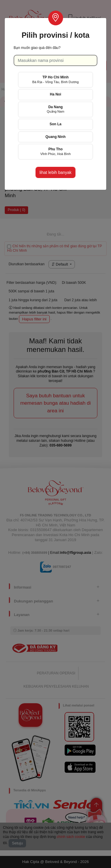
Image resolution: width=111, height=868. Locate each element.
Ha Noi (55, 94)
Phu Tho (55, 151)
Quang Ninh (56, 137)
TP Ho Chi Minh (55, 79)
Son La (55, 124)
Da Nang (55, 109)
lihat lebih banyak (55, 172)
